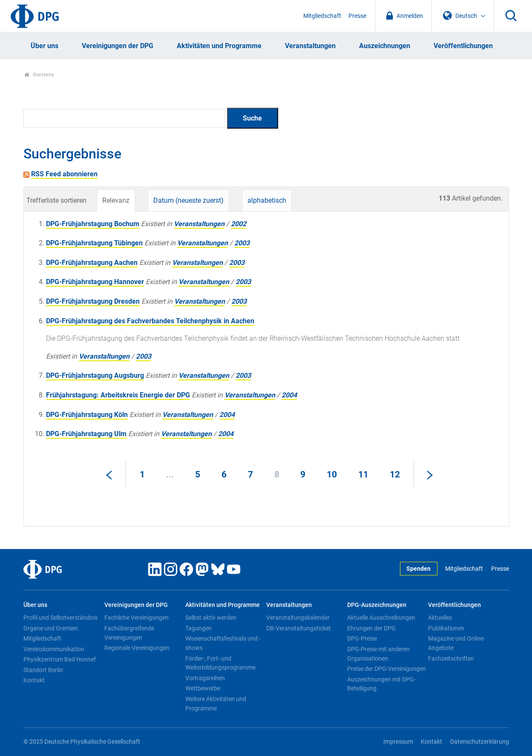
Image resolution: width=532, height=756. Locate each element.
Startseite (39, 75)
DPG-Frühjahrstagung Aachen (92, 263)
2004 (289, 395)
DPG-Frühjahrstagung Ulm (86, 434)
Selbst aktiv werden (211, 618)
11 (363, 474)
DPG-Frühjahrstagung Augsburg (95, 375)
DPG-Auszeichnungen (377, 605)
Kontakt (34, 680)
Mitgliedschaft (322, 16)
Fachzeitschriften (451, 658)
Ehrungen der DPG (371, 628)
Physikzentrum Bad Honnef (60, 659)
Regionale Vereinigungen (137, 648)
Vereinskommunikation (54, 649)
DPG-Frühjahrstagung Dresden (93, 301)
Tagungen (198, 628)
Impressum (398, 742)
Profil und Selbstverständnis (60, 618)
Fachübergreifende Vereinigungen (129, 633)
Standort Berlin (43, 670)
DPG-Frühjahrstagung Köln (87, 415)
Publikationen (446, 628)
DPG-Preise (362, 638)
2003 (242, 243)
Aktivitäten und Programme (219, 46)
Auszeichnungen (385, 46)
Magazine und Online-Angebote (457, 643)
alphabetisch (267, 200)
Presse (357, 16)
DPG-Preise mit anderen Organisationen (378, 654)
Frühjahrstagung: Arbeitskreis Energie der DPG (118, 395)
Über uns (45, 46)
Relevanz (116, 200)
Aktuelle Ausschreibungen (381, 618)
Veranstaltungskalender (298, 618)
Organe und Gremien (51, 628)
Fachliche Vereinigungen (137, 618)
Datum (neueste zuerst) (188, 200)
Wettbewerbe (203, 688)
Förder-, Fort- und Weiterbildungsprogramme (220, 663)
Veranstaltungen (310, 46)
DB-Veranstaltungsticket (299, 628)
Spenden (418, 569)
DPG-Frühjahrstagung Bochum (93, 224)
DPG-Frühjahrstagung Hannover (95, 282)
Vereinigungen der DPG (118, 46)
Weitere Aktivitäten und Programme (216, 704)
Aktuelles (440, 618)
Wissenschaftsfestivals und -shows (223, 643)
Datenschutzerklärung (480, 742)
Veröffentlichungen (463, 46)
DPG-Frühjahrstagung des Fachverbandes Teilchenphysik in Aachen (150, 321)
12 (395, 474)
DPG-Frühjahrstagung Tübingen (94, 243)
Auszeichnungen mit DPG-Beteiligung (381, 684)
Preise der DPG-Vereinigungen (387, 669)
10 (332, 474)
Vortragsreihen (205, 678)
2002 (239, 224)
